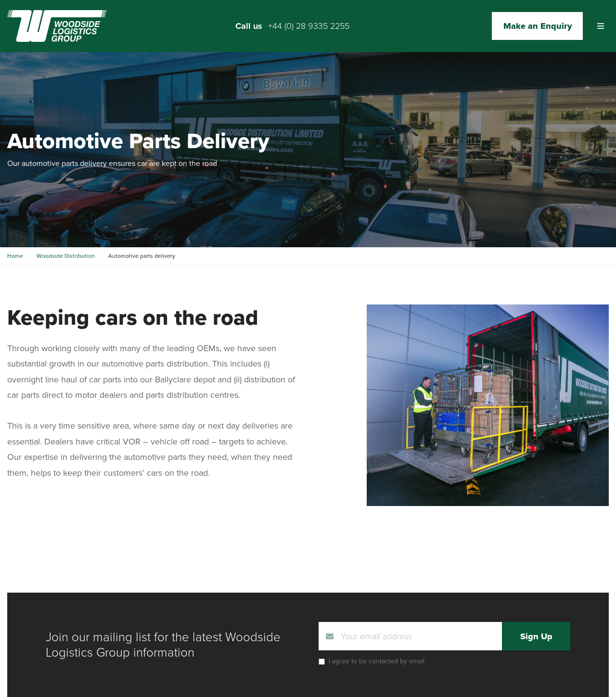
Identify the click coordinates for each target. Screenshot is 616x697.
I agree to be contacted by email (377, 661)
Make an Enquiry (538, 26)
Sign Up (536, 636)
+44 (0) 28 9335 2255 (309, 26)
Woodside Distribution (66, 256)
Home (15, 256)
